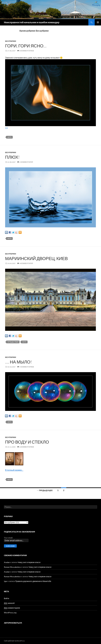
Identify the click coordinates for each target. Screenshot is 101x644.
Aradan (7, 562)
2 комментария (26, 162)
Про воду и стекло (27, 442)
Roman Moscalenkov (12, 567)
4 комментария (26, 263)
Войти (7, 598)
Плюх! (12, 157)
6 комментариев (27, 447)
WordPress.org (10, 613)
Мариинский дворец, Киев (36, 258)
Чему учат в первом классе (29, 562)
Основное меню (98, 22)
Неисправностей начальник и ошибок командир (32, 22)
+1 (6, 128)
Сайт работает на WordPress (14, 641)
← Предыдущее (45, 490)
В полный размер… (14, 470)
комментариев (12, 608)
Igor (6, 581)
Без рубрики (11, 41)
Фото (10, 137)
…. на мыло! (18, 362)
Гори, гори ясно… (26, 46)
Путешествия (13, 342)
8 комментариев (27, 51)
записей (9, 603)
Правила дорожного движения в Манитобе (33, 581)
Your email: (8, 538)
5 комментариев (27, 367)
